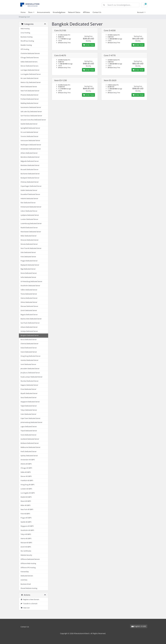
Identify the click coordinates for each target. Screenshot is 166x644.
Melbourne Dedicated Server (30, 447)
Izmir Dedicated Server (28, 364)
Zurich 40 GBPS (26, 547)
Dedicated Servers (27, 576)
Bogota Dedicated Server (29, 315)
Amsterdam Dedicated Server (31, 149)
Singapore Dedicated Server (30, 402)
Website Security (26, 555)
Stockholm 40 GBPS (27, 530)
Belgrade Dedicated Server (30, 161)
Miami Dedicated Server (29, 87)
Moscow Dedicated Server (30, 240)
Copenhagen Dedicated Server (31, 186)
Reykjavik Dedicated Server (30, 265)
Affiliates (86, 12)
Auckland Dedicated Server (30, 439)
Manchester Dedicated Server (31, 232)
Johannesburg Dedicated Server (31, 422)
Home (23, 12)
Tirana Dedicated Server (29, 294)
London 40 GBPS (26, 489)
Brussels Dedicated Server (29, 170)
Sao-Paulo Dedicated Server (30, 323)
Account (141, 12)
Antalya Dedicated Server (29, 331)
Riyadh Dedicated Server (29, 393)
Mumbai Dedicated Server (30, 381)
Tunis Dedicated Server (28, 435)
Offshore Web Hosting (28, 563)
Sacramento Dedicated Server (31, 107)
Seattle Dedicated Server (29, 124)
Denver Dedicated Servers (29, 66)
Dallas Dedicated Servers (29, 62)
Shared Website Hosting (29, 588)
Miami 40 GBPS (26, 501)
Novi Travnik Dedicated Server (31, 248)
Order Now (88, 45)
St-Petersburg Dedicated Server (31, 281)
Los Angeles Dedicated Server (31, 74)
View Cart (25, 608)
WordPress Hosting (27, 41)
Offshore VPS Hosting (28, 568)
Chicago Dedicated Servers (30, 58)
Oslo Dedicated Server (28, 252)
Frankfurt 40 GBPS (27, 480)
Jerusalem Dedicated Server (30, 369)
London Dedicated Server (29, 219)
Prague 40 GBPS (26, 518)
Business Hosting (27, 37)
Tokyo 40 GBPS (26, 534)
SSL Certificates (26, 551)
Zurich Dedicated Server (29, 310)
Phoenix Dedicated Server (29, 95)
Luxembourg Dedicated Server (31, 223)
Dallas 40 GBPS (26, 472)
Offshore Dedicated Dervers (30, 559)
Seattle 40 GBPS (26, 522)
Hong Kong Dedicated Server (31, 356)
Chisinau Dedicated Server (30, 182)
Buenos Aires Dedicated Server (31, 319)
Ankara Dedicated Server (29, 327)
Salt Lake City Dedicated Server (31, 112)
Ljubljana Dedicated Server (30, 215)
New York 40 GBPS (27, 509)
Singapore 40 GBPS (27, 526)
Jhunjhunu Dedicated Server (30, 373)
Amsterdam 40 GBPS (28, 460)
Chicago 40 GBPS (26, 468)
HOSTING (24, 580)
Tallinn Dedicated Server (29, 290)
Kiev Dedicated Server (28, 203)
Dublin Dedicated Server (29, 190)
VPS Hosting (25, 49)
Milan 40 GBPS (26, 505)
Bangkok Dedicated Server (30, 335)
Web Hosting (25, 29)
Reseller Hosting (26, 45)
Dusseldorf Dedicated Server (30, 194)
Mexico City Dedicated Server (31, 82)
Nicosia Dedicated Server (29, 244)
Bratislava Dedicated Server (30, 165)
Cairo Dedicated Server (28, 414)
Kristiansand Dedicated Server (31, 207)
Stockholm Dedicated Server (30, 286)
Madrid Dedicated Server (29, 228)
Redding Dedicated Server (29, 103)
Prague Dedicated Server (29, 261)
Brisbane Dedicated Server (30, 443)
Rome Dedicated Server (29, 273)
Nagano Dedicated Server (29, 385)
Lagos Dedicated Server (29, 427)
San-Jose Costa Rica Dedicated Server (33, 120)
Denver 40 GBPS (26, 476)
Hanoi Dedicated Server (29, 352)
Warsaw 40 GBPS (26, 543)
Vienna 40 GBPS (26, 538)
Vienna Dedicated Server (29, 298)
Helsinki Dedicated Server (29, 199)
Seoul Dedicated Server (29, 398)
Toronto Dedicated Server (29, 136)
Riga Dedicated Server (28, 269)
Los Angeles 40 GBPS (28, 493)
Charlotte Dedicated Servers (30, 53)
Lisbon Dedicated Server (29, 211)
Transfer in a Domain (29, 604)
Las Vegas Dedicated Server (30, 70)
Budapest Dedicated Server (30, 178)
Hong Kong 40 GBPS (27, 485)
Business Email (26, 584)
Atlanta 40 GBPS (26, 464)
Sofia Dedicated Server (28, 277)
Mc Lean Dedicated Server (30, 78)
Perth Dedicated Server (29, 451)
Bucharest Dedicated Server (30, 174)
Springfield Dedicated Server (30, 128)
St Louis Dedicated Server (29, 132)
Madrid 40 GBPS (26, 497)
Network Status (74, 12)
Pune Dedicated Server (28, 389)
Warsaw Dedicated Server (29, 306)
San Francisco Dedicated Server (31, 116)
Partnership (25, 572)
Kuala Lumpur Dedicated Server (31, 377)
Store (31, 12)
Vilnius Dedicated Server (29, 302)
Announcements (44, 12)
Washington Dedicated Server (31, 145)
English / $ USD (139, 626)
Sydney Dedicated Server (29, 456)
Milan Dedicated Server (29, 236)
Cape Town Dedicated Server (30, 418)
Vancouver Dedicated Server (30, 141)
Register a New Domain (30, 599)
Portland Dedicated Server (30, 99)
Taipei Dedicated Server (29, 406)
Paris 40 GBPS (25, 514)
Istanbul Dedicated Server (29, 360)
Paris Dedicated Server (28, 257)
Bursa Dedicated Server (29, 340)
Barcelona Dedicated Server (30, 157)
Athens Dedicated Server (29, 153)
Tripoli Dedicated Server (29, 431)
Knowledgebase (59, 12)
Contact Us (97, 12)
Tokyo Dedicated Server (29, 410)
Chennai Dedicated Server (29, 344)
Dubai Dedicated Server (29, 348)
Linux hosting (25, 33)
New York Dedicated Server (30, 91)
